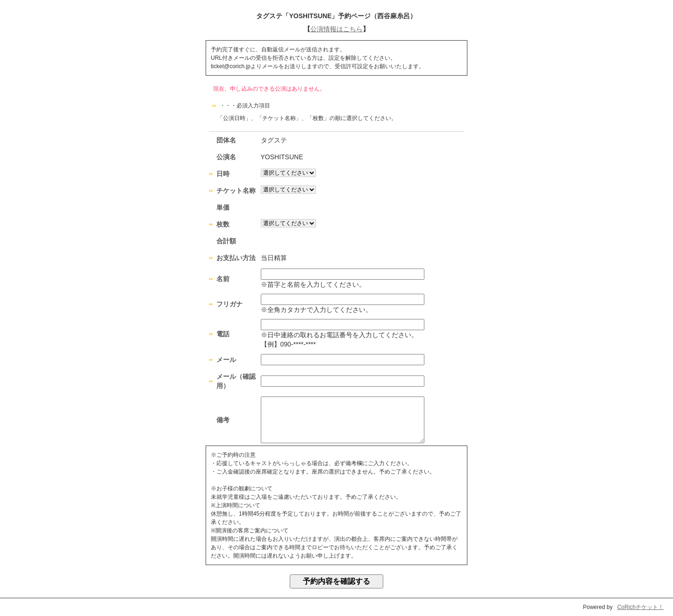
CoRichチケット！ (641, 607)
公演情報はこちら (336, 29)
